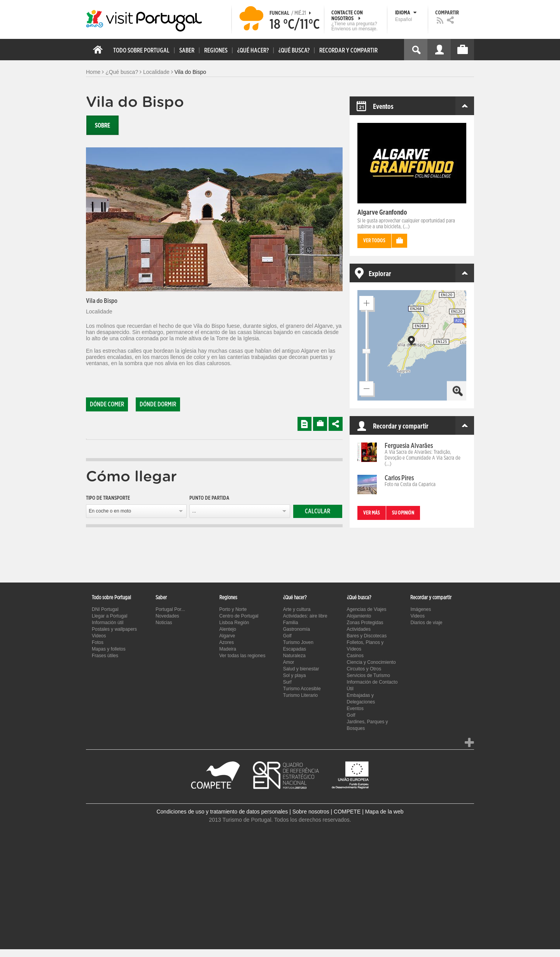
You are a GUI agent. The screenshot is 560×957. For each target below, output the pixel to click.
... (194, 511)
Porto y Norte (233, 609)
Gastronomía (297, 629)
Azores (227, 642)
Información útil (108, 623)
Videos (99, 636)
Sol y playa (295, 675)
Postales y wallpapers (114, 629)
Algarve (227, 636)
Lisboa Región (234, 623)
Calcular (318, 511)
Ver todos (374, 241)
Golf (287, 636)
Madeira (228, 649)
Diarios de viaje (426, 623)
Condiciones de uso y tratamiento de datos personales (222, 812)
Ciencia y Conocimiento (371, 662)
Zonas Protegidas (365, 623)
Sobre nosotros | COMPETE (327, 812)
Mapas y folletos (109, 649)
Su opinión (403, 513)
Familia (291, 623)
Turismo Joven (298, 642)
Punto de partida (209, 498)
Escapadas (295, 649)
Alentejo (228, 629)
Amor (289, 662)
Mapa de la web (384, 812)
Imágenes (421, 609)
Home (93, 72)
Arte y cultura (297, 609)
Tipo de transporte (108, 498)
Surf (287, 682)
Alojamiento (359, 616)
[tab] (86, 439)
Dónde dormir (158, 404)
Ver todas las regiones (242, 656)
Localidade (156, 72)
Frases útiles (105, 656)
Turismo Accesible (302, 689)
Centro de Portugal (239, 616)
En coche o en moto (110, 511)
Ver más (372, 513)
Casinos (355, 656)
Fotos (98, 642)
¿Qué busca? (122, 72)
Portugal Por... (170, 609)
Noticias (164, 623)
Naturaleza (294, 656)
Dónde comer (107, 404)
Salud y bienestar (301, 669)
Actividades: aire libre (305, 616)
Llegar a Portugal (109, 616)
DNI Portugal (105, 609)
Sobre (102, 126)
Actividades (359, 629)
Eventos (355, 709)
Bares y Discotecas (367, 636)
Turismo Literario (301, 695)
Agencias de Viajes (367, 609)
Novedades (167, 616)
